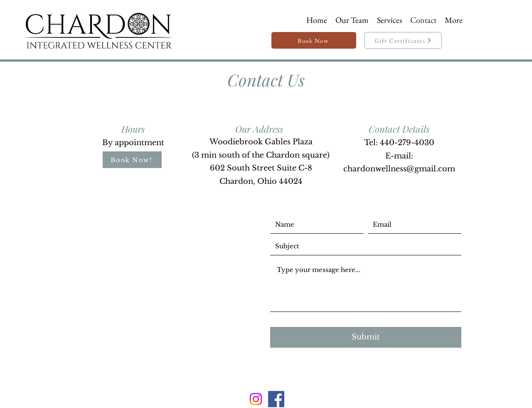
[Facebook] (276, 399)
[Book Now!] (132, 160)
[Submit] (366, 337)
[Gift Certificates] (403, 40)
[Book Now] (314, 40)
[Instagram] (256, 399)
